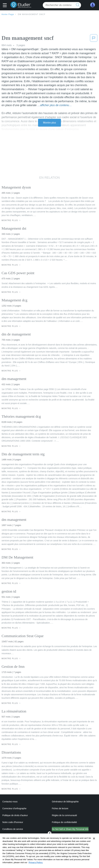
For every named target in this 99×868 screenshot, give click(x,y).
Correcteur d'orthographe (14, 808)
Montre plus (50, 123)
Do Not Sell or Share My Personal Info (70, 829)
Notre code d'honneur (13, 822)
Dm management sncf (32, 14)
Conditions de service (13, 829)
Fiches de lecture (60, 808)
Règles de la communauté (64, 815)
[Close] (94, 844)
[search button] (78, 5)
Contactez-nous (10, 802)
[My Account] (93, 5)
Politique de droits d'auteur (15, 815)
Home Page (8, 14)
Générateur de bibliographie (65, 802)
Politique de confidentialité (64, 822)
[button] (6, 5)
